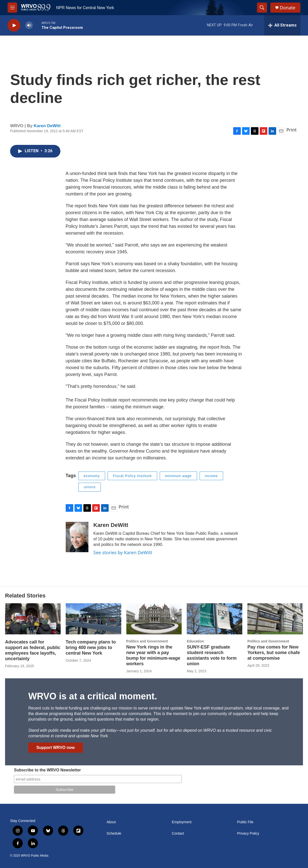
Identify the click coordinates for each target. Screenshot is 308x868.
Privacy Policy (248, 833)
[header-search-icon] (262, 8)
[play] (14, 25)
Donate (288, 8)
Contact (178, 833)
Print (291, 130)
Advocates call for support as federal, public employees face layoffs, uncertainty (33, 650)
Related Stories (25, 596)
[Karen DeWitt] (77, 537)
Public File (245, 822)
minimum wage (178, 476)
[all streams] (282, 25)
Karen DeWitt (47, 126)
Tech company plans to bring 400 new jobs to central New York (91, 648)
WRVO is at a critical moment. (93, 696)
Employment (182, 822)
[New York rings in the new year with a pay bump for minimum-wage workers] (154, 619)
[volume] (29, 25)
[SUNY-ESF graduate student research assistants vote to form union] (215, 619)
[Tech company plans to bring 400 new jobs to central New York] (93, 619)
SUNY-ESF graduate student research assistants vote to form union (212, 655)
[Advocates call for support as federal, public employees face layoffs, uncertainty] (33, 619)
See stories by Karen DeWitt (123, 552)
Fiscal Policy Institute (132, 476)
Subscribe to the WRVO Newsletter (47, 770)
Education (195, 641)
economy (92, 476)
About (111, 822)
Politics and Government (147, 641)
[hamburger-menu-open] (12, 8)
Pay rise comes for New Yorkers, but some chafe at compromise (274, 653)
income (211, 476)
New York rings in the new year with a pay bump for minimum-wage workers (153, 655)
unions (90, 487)
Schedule (114, 833)
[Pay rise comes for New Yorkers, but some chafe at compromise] (275, 619)
